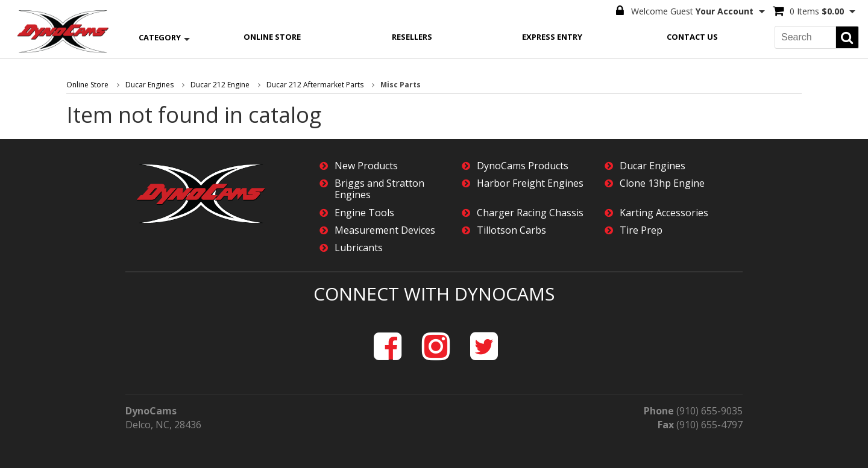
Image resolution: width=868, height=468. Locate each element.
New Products (366, 166)
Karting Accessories (664, 213)
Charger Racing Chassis (530, 213)
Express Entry (552, 37)
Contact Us (692, 37)
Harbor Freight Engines (530, 183)
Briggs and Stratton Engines (379, 189)
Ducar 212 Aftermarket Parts (315, 85)
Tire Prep (641, 230)
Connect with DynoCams (434, 294)
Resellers (412, 37)
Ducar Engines (149, 85)
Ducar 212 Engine (220, 85)
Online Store (272, 37)
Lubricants (359, 248)
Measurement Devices (385, 230)
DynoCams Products (523, 166)
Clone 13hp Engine (662, 183)
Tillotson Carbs (511, 230)
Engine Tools (364, 213)
